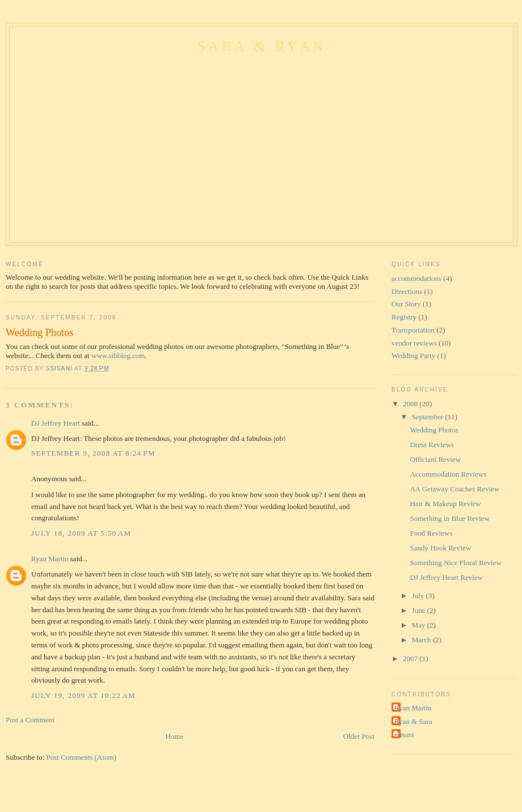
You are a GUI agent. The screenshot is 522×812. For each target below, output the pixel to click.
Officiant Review (435, 459)
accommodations (416, 278)
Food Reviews (431, 533)
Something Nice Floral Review (455, 563)
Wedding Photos (434, 430)
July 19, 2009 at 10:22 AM (83, 695)
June (420, 610)
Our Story (406, 304)
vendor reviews (414, 343)
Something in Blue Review (449, 518)
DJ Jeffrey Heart (56, 423)
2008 (411, 404)
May (420, 625)
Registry (404, 317)
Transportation (413, 330)
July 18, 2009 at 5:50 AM (81, 533)
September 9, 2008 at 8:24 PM (93, 453)
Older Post (359, 736)
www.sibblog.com (118, 355)
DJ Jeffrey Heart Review (446, 577)
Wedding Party (413, 355)
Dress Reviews (432, 445)
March (422, 640)
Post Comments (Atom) (82, 757)
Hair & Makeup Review (445, 504)
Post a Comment (30, 720)
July (419, 596)
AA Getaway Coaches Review (454, 489)
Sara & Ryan (262, 46)
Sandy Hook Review (440, 548)
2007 (411, 659)
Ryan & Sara (413, 721)
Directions (407, 291)
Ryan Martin (50, 559)
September (429, 417)
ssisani (404, 735)
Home (174, 736)
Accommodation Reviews (448, 474)
